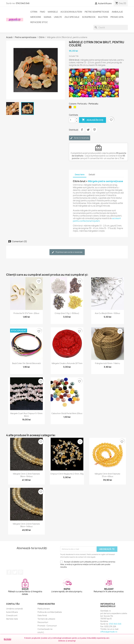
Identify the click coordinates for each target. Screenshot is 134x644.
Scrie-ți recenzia (79, 138)
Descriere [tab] (80, 175)
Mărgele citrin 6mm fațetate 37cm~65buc (108, 475)
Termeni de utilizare (46, 619)
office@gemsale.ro (109, 632)
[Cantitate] (72, 120)
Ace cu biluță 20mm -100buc (108, 313)
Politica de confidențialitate (50, 612)
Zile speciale (72, 17)
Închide (8, 639)
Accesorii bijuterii (71, 12)
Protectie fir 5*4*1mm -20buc (26, 313)
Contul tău (13, 604)
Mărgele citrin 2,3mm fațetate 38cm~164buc (26, 475)
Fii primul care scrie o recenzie (67, 252)
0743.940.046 (23, 3)
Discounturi (43, 622)
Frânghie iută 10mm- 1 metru (108, 363)
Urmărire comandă (14, 609)
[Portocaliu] (71, 108)
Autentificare (12, 612)
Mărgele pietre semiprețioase (105, 181)
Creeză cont (12, 615)
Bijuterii (103, 17)
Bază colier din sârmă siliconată (26, 363)
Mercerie (36, 17)
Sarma (48, 17)
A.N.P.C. (41, 632)
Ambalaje (117, 12)
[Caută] (111, 27)
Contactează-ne (45, 629)
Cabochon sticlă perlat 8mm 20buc (67, 413)
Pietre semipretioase (97, 12)
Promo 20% (117, 17)
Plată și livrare (44, 609)
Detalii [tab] (92, 175)
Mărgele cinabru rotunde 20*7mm (67, 363)
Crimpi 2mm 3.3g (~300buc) (67, 313)
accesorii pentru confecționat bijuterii (97, 220)
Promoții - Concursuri (47, 626)
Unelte (58, 17)
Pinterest (94, 130)
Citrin (34, 12)
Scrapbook (89, 17)
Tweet (88, 130)
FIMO (43, 12)
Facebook (9, 572)
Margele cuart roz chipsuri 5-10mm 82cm (26, 415)
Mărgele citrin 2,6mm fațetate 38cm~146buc (26, 525)
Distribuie (82, 130)
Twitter (15, 572)
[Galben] (75, 108)
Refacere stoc (39, 22)
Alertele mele (12, 619)
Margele (53, 12)
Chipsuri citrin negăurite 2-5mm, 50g (67, 474)
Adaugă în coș (93, 120)
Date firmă (42, 615)
